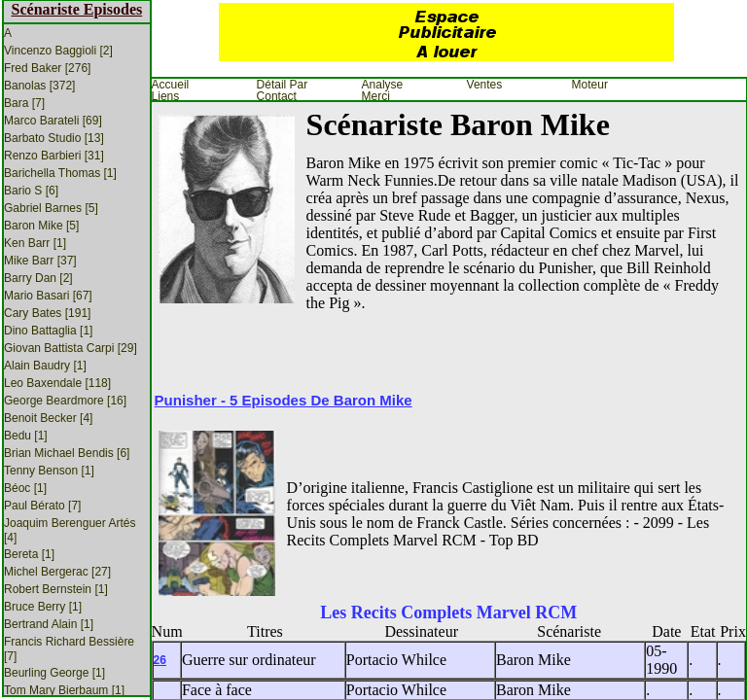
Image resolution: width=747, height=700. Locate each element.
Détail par (283, 85)
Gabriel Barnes (51, 208)
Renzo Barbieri (54, 156)
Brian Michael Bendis (67, 453)
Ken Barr (35, 243)
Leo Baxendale (57, 383)
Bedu (26, 436)
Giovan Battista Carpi (71, 348)
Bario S (31, 191)
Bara (24, 103)
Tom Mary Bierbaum (64, 690)
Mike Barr (40, 261)
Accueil (171, 85)
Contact (277, 96)
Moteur (590, 85)
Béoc (25, 488)
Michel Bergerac (57, 572)
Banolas (39, 86)
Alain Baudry (45, 366)
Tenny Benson (49, 471)
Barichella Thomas (60, 173)
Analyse (383, 85)
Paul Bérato (42, 506)
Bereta (29, 554)
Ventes (485, 85)
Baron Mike (41, 226)
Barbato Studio (54, 138)
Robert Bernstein (56, 589)
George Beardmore (65, 401)
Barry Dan (38, 278)
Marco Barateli (53, 121)
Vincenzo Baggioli (58, 51)
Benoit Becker (48, 418)
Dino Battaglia (48, 331)
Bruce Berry (43, 607)
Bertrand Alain (49, 624)
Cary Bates (47, 313)
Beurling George (54, 673)
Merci (376, 96)
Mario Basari (48, 296)
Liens (166, 96)
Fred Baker (47, 68)
